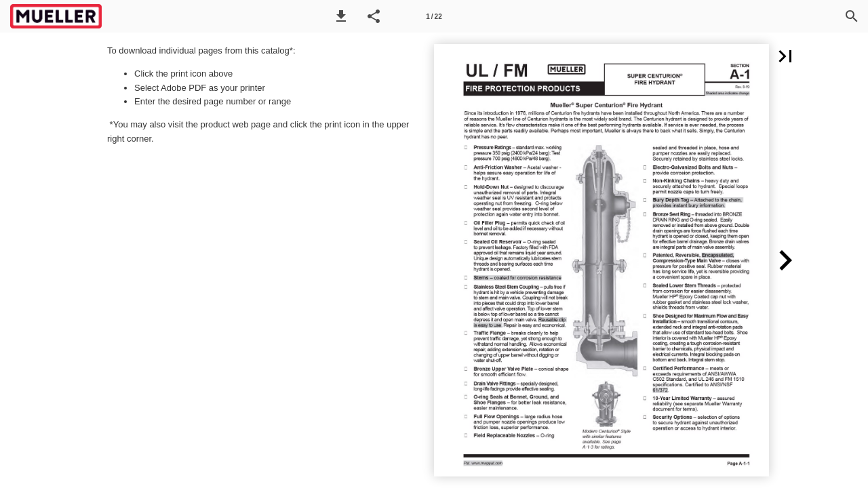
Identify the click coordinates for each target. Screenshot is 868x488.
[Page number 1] (434, 16)
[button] (341, 16)
